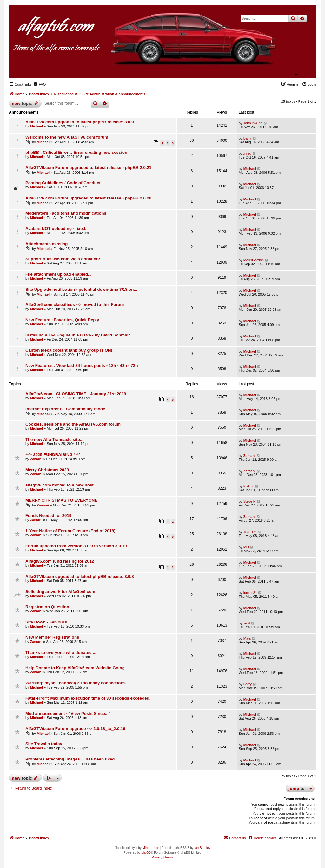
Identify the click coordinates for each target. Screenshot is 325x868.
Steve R (250, 501)
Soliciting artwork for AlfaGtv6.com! (61, 592)
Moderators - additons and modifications (66, 213)
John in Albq (253, 123)
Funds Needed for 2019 (48, 516)
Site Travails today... (45, 744)
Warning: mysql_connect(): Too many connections (76, 683)
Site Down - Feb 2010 (46, 622)
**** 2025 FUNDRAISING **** (53, 455)
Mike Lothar (150, 848)
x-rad (247, 153)
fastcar (249, 486)
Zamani (36, 459)
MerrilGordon (254, 260)
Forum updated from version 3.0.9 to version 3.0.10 (76, 546)
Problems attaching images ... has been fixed (70, 759)
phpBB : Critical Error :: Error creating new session (76, 152)
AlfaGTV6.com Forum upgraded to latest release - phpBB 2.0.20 (88, 198)
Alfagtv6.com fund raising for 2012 (60, 561)
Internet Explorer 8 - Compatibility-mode (65, 409)
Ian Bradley (202, 848)
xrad (247, 623)
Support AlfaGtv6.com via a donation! (63, 259)
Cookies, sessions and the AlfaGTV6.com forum (73, 424)
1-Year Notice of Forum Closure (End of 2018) (70, 531)
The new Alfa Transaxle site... (54, 439)
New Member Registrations (52, 637)
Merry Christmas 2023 (47, 470)
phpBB (146, 853)
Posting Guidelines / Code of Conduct (63, 183)
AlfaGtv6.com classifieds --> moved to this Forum (75, 305)
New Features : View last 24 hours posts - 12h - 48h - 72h (82, 365)
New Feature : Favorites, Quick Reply (62, 320)
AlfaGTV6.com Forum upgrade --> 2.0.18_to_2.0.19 (75, 729)
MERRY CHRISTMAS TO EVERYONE (61, 500)
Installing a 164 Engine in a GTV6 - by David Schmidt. (78, 335)
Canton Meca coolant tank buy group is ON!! (70, 350)
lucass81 (250, 593)
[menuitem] (39, 84)
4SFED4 (250, 532)
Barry (248, 138)
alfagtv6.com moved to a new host (60, 485)
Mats (247, 638)
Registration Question (47, 607)
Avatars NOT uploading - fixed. (56, 228)
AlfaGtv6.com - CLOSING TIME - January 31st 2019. (76, 394)
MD (246, 547)
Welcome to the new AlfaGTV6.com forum (67, 137)
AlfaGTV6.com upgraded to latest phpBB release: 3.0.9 (80, 122)
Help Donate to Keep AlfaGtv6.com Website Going (75, 668)
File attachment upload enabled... (58, 274)
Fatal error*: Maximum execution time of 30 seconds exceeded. (88, 698)
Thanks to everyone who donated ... (61, 653)
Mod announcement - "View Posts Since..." (68, 713)
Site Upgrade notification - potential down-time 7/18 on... (81, 289)
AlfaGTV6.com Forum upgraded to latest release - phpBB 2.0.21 (88, 168)
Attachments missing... (48, 244)
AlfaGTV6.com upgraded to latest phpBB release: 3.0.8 (80, 576)
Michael (36, 126)
